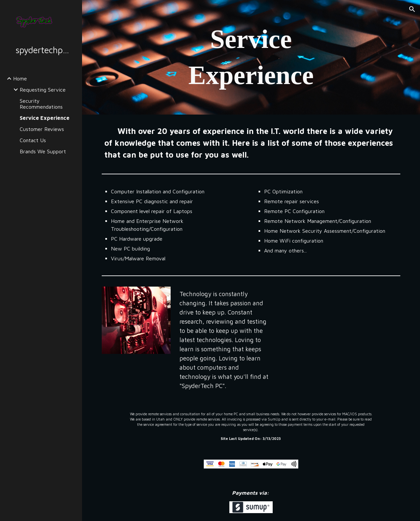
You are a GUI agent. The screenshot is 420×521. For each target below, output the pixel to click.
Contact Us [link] (33, 140)
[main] (251, 57)
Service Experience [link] (45, 118)
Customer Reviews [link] (42, 129)
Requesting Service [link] (43, 90)
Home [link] (20, 78)
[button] (412, 9)
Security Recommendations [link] (41, 104)
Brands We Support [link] (43, 151)
